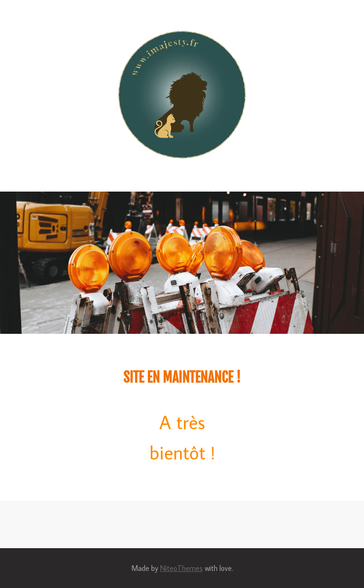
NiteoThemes (182, 568)
